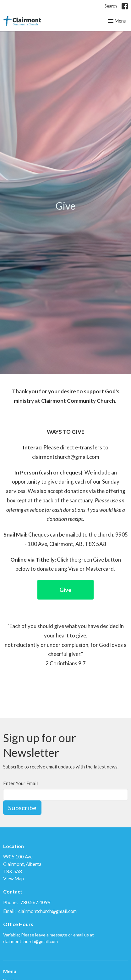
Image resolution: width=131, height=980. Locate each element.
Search (111, 6)
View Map (14, 878)
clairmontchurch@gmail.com (47, 911)
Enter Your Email (20, 783)
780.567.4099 (35, 902)
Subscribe (22, 808)
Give (65, 590)
